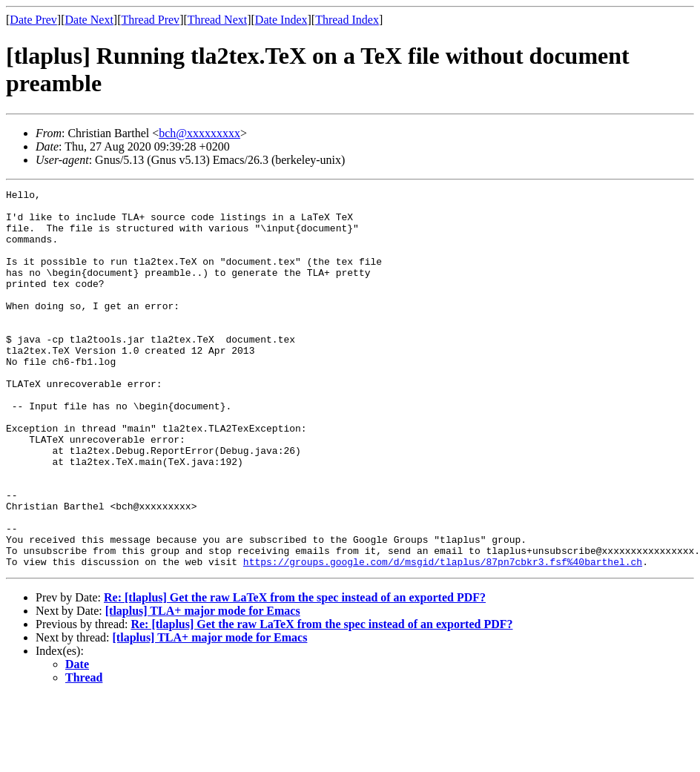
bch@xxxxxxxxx (199, 133)
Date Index (281, 20)
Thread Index (347, 20)
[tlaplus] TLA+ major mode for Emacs (203, 686)
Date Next (89, 20)
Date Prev (33, 20)
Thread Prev (150, 20)
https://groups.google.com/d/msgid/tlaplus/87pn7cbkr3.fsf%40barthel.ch (443, 637)
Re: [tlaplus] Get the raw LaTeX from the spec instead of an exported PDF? (295, 673)
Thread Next (217, 20)
